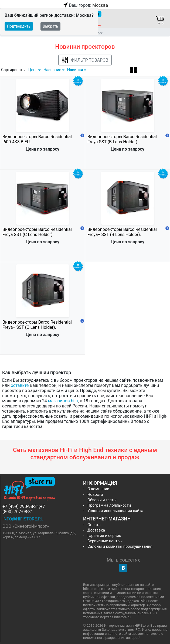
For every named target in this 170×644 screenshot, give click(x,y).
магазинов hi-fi (63, 401)
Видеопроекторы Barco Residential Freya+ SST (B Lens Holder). (122, 232)
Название (52, 70)
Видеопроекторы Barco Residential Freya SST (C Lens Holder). (37, 232)
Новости (95, 495)
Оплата (94, 525)
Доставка (96, 530)
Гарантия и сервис (104, 536)
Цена (33, 70)
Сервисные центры (105, 541)
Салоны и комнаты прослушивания (120, 547)
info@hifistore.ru (23, 519)
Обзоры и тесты (102, 500)
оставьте (20, 385)
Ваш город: (85, 5)
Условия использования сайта (115, 511)
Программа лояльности (109, 505)
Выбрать (51, 26)
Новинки (75, 70)
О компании (98, 489)
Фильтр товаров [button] (85, 60)
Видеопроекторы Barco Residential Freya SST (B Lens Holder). (122, 139)
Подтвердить (19, 26)
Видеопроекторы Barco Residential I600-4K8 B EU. (37, 139)
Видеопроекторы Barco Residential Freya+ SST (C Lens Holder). (37, 325)
